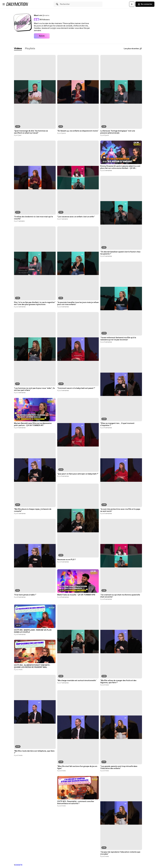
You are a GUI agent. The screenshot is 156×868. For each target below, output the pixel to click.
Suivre (42, 36)
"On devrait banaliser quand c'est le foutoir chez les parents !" (120, 253)
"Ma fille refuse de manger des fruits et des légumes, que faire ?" (118, 682)
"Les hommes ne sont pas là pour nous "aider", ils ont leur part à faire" (34, 389)
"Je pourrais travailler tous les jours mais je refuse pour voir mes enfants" (78, 303)
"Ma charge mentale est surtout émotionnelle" (77, 681)
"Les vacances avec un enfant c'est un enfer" (76, 217)
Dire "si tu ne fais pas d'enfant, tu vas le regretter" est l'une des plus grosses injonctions (35, 303)
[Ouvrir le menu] (4, 4)
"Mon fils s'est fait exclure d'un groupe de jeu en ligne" (77, 767)
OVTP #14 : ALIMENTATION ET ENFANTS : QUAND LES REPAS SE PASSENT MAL (32, 666)
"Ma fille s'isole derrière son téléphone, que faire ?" (34, 752)
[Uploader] (132, 4)
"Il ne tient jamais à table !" (25, 595)
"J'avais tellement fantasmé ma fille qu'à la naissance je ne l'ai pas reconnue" (118, 339)
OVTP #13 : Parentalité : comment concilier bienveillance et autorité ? (76, 802)
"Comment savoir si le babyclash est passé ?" (76, 388)
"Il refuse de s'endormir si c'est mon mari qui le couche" (33, 218)
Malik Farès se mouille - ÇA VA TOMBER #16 (76, 595)
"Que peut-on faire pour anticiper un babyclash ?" (78, 474)
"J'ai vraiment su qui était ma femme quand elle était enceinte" (120, 596)
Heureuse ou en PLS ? (66, 560)
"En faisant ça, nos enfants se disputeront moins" (78, 131)
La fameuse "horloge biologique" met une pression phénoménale (118, 132)
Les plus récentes (133, 49)
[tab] (18, 49)
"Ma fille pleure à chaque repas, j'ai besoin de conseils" (33, 510)
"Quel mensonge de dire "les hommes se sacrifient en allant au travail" (31, 132)
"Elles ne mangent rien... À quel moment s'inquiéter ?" (117, 424)
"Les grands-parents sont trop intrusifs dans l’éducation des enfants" (119, 767)
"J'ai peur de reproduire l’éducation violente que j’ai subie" (120, 853)
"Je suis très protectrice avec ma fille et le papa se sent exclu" (120, 510)
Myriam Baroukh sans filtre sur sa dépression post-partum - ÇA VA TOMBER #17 (33, 424)
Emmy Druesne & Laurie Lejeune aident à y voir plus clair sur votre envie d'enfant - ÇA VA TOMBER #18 (120, 167)
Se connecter (145, 4)
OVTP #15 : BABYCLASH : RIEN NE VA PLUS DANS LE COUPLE (33, 631)
